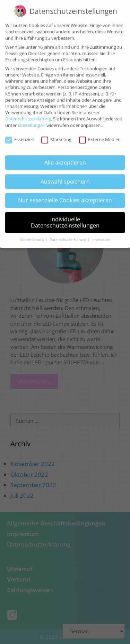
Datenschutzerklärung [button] (68, 235)
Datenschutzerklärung (28, 115)
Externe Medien (100, 136)
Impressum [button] (101, 235)
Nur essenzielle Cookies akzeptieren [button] (65, 196)
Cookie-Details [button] (33, 235)
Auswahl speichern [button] (65, 177)
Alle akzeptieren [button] (65, 158)
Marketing (56, 136)
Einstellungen (32, 121)
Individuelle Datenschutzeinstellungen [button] (65, 218)
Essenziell (19, 136)
